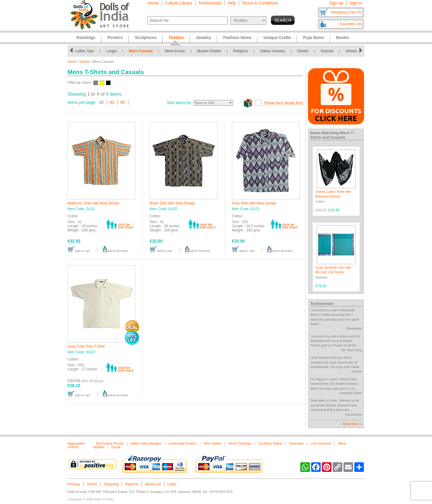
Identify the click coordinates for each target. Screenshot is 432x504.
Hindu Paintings (240, 443)
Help (232, 3)
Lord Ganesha (321, 443)
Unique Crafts (277, 38)
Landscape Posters (182, 443)
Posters (115, 38)
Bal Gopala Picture (110, 443)
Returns (132, 484)
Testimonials (210, 3)
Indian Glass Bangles (146, 443)
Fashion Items (237, 38)
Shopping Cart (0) (346, 12)
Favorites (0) (351, 24)
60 (112, 102)
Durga (116, 447)
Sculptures (145, 38)
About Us (153, 484)
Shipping (111, 484)
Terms (92, 484)
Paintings (86, 38)
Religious (242, 51)
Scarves (329, 51)
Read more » (352, 424)
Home (153, 3)
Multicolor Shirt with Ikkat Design (93, 203)
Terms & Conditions (260, 3)
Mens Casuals (142, 51)
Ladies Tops (86, 51)
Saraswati (296, 443)
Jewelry (204, 38)
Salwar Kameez (274, 51)
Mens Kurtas (177, 51)
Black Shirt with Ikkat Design (172, 203)
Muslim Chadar (211, 51)
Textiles (84, 62)
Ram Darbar (212, 443)
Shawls (353, 51)
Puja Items (313, 38)
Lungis (113, 51)
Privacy (74, 484)
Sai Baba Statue (270, 443)
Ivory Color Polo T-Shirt (86, 346)
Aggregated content (76, 445)
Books (342, 38)
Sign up (336, 3)
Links (172, 484)
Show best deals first (283, 103)
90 (123, 102)
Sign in (356, 3)
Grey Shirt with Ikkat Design (254, 203)
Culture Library (178, 3)
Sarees (304, 51)
